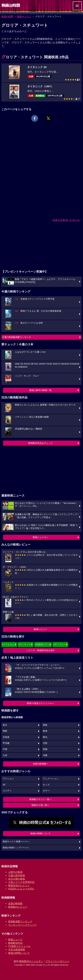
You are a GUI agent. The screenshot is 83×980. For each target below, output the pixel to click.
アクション (8, 779)
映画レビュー (40, 629)
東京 (5, 725)
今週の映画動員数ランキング (16, 337)
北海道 (6, 737)
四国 (45, 749)
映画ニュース (15, 940)
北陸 (45, 743)
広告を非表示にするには (66, 220)
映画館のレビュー (18, 907)
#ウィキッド (25, 644)
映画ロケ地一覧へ (40, 805)
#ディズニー (59, 644)
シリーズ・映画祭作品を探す (41, 650)
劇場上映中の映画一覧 (40, 390)
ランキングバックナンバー (23, 925)
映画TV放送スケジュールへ (40, 703)
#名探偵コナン (42, 644)
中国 (5, 749)
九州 (5, 755)
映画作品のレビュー (19, 885)
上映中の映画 (15, 872)
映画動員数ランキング (20, 922)
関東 (45, 725)
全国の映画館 (15, 903)
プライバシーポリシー (57, 961)
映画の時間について (41, 834)
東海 (45, 731)
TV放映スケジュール (19, 946)
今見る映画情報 (17, 950)
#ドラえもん (8, 644)
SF (4, 785)
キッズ (46, 785)
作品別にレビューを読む (21, 889)
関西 (5, 731)
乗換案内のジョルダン (31, 961)
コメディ (7, 791)
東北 (45, 737)
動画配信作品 (15, 943)
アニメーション (51, 779)
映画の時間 (7, 16)
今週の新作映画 (17, 875)
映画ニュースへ (41, 537)
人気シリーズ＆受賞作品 (21, 882)
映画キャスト (24, 16)
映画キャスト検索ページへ (16, 842)
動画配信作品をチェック (41, 443)
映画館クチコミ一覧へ (40, 799)
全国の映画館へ (41, 764)
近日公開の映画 (17, 879)
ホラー (46, 791)
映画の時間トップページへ (16, 848)
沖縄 (45, 755)
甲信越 (6, 743)
